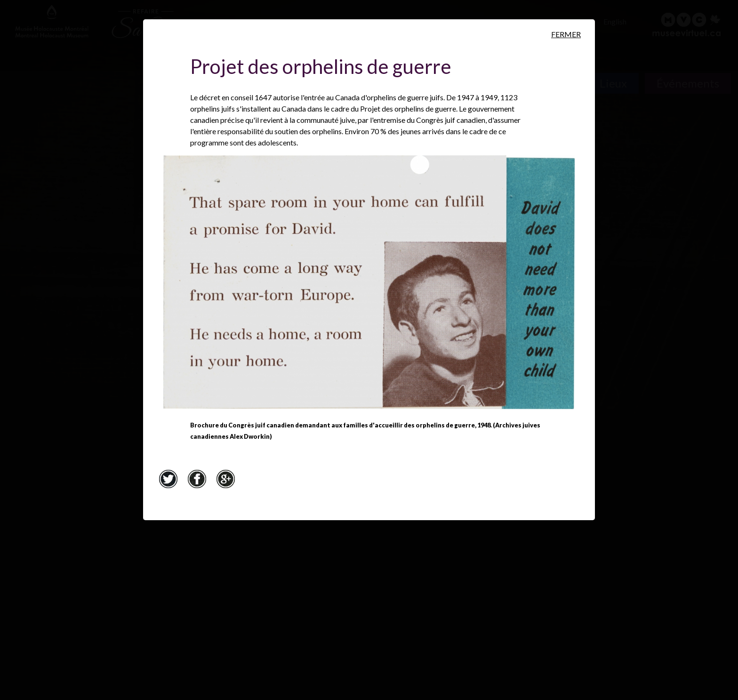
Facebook (197, 479)
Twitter (168, 479)
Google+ (225, 479)
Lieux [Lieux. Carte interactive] (613, 83)
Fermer (566, 34)
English (615, 21)
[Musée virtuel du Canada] (687, 24)
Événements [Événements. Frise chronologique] (688, 83)
